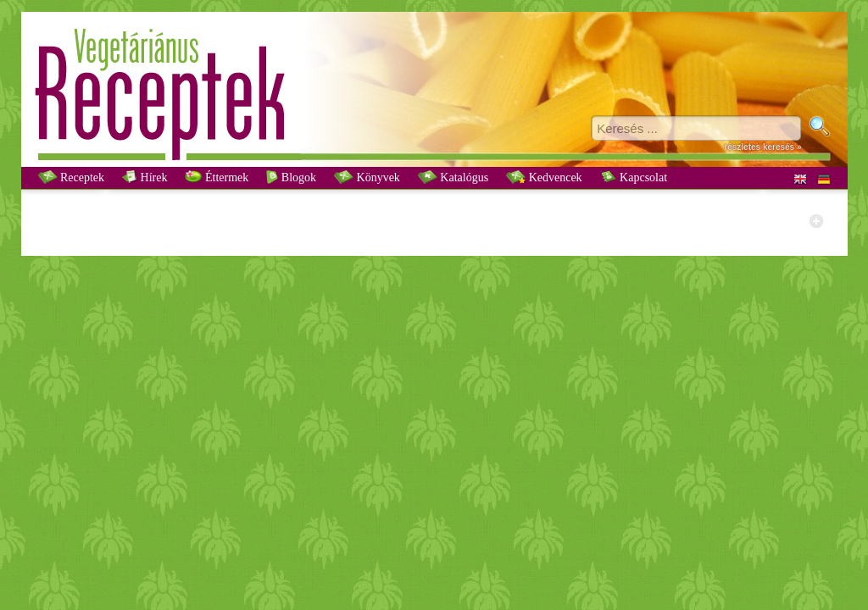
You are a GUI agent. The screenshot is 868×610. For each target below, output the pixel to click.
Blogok (291, 177)
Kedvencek (544, 177)
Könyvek (367, 177)
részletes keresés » (762, 147)
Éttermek (217, 177)
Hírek (145, 177)
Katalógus (453, 177)
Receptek (72, 177)
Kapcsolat (634, 177)
